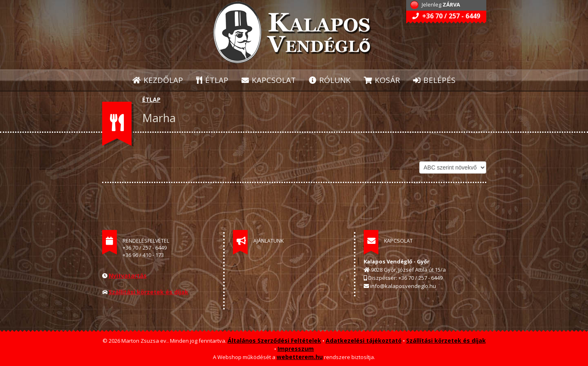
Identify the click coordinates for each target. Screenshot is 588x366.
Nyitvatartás (128, 276)
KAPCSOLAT (269, 80)
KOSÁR (382, 80)
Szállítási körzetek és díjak (149, 292)
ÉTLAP (213, 80)
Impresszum (296, 349)
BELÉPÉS (434, 80)
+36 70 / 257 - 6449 (446, 16)
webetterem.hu (300, 357)
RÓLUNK (330, 80)
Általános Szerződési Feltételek (274, 340)
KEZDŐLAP (158, 80)
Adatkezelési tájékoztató (364, 340)
